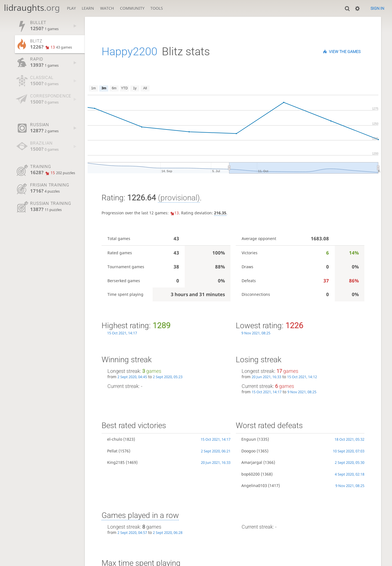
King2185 (116, 462)
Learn (88, 8)
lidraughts (32, 8)
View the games (345, 52)
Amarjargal (252, 462)
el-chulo (115, 439)
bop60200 (251, 474)
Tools (157, 8)
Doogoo (248, 451)
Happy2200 (129, 51)
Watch (107, 8)
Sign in (377, 8)
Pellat (112, 451)
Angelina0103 (254, 485)
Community (132, 8)
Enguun (249, 439)
